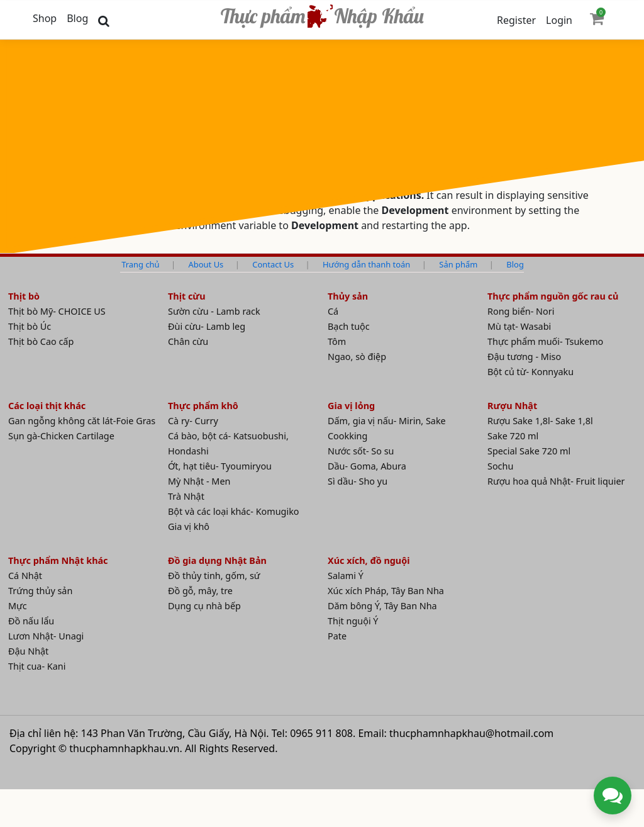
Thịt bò (24, 296)
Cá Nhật (25, 576)
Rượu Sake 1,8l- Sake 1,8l (540, 421)
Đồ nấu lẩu (31, 621)
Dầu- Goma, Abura (367, 466)
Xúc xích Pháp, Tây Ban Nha (386, 591)
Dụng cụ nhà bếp (204, 606)
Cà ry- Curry (193, 421)
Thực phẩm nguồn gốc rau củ (553, 296)
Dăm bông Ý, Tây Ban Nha (382, 606)
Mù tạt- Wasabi (519, 326)
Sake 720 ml (513, 436)
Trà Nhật (186, 496)
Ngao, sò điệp (357, 357)
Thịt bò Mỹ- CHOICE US (57, 311)
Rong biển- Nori (521, 311)
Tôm (337, 341)
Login (559, 20)
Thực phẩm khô (203, 406)
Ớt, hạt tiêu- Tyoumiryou (220, 466)
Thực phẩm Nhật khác (58, 560)
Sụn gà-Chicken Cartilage (61, 436)
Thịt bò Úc (30, 326)
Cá (333, 311)
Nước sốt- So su (361, 451)
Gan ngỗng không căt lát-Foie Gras (82, 421)
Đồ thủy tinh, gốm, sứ (214, 576)
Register (516, 20)
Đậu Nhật (28, 651)
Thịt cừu (187, 296)
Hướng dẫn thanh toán (366, 264)
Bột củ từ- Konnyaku (530, 372)
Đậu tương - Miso (524, 357)
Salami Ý (346, 576)
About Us (206, 264)
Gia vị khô (189, 526)
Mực (18, 606)
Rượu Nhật (512, 406)
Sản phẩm (458, 264)
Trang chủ (140, 264)
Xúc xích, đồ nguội (369, 560)
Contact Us (273, 264)
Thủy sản (348, 296)
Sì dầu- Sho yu (358, 481)
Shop (45, 18)
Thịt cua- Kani (37, 666)
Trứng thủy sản (40, 591)
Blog (77, 18)
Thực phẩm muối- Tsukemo (545, 341)
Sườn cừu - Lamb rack (214, 311)
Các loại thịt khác (47, 406)
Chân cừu (188, 341)
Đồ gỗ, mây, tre (200, 591)
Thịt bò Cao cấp (41, 341)
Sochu (500, 466)
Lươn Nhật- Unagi (46, 636)
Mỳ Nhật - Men (199, 481)
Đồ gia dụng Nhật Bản (217, 560)
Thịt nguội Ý (353, 621)
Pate (337, 636)
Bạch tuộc (349, 326)
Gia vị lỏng (351, 406)
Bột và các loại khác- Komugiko (234, 511)
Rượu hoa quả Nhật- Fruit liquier (556, 481)
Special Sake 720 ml (529, 451)
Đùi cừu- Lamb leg (207, 326)
